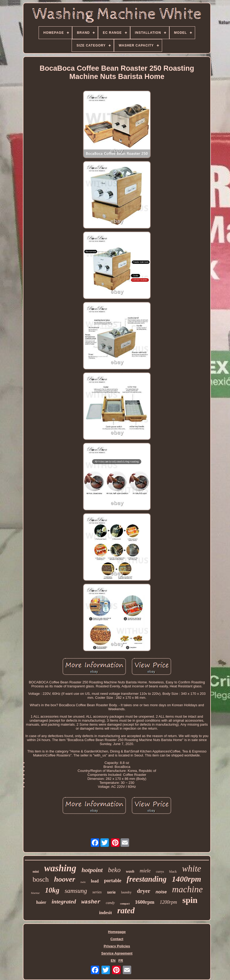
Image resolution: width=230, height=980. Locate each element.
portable (113, 881)
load (95, 881)
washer (91, 902)
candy (110, 903)
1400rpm (187, 879)
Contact (117, 939)
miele (145, 871)
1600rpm (145, 902)
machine (187, 889)
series (97, 892)
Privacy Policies (117, 946)
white (192, 869)
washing (60, 868)
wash (130, 871)
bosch (41, 879)
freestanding (147, 879)
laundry (126, 892)
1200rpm (168, 902)
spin (190, 900)
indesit (105, 913)
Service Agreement (117, 953)
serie (111, 892)
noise (161, 892)
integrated (64, 901)
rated (126, 910)
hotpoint (92, 870)
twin (83, 882)
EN (113, 960)
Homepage (117, 932)
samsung (76, 891)
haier (41, 902)
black (173, 871)
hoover (65, 879)
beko (114, 870)
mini (36, 872)
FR (121, 960)
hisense (35, 893)
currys (160, 872)
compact (125, 904)
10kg (52, 890)
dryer (143, 891)
